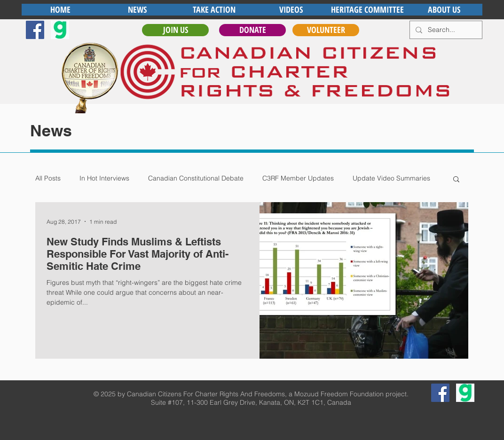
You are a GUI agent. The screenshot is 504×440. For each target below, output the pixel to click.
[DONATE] (252, 30)
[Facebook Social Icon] (35, 30)
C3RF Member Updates (298, 178)
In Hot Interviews (104, 178)
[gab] (60, 30)
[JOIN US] (175, 30)
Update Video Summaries (391, 178)
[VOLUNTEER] (326, 30)
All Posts (48, 178)
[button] (456, 180)
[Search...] (445, 30)
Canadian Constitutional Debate (196, 178)
